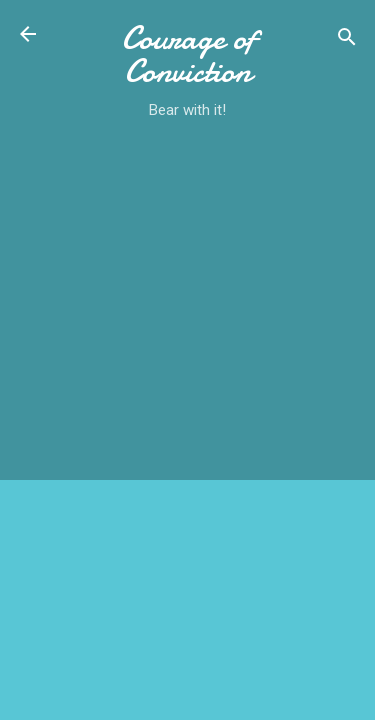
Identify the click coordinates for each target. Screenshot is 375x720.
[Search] (347, 40)
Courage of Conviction (188, 55)
